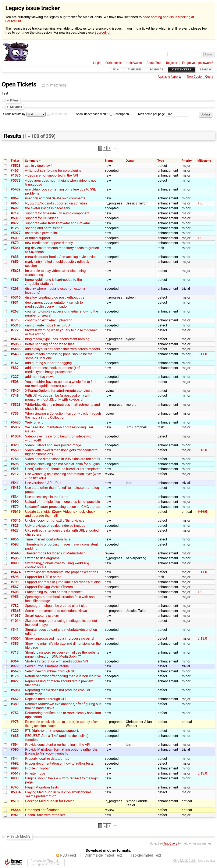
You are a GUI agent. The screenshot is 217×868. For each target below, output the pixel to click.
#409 (15, 238)
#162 (15, 363)
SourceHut (102, 32)
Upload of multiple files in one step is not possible (63, 502)
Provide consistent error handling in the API (58, 745)
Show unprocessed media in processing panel (60, 638)
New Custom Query (200, 77)
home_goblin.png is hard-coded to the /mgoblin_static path (54, 282)
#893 (15, 563)
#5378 (16, 180)
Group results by (14, 114)
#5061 (16, 690)
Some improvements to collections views (56, 611)
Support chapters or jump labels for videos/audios (63, 582)
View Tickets (182, 70)
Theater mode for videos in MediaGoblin (55, 553)
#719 (15, 213)
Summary (32, 161)
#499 (15, 208)
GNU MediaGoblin (185, 861)
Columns (16, 107)
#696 (15, 464)
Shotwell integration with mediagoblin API (57, 661)
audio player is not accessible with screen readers (63, 349)
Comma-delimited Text (103, 855)
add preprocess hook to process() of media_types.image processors (53, 370)
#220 (15, 731)
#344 (15, 759)
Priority (187, 161)
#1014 (16, 621)
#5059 (16, 558)
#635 (15, 736)
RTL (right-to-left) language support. (52, 731)
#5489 (16, 189)
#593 (15, 544)
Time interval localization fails (48, 539)
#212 (15, 474)
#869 (15, 198)
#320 (15, 445)
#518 (15, 801)
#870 (15, 243)
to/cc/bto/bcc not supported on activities (56, 203)
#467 (15, 171)
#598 (15, 577)
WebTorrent (34, 422)
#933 (15, 778)
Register (172, 63)
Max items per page (151, 114)
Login (97, 63)
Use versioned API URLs (43, 483)
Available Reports (170, 77)
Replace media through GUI (46, 699)
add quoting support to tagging (49, 363)
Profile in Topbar (38, 768)
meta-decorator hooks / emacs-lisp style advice (61, 257)
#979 (15, 666)
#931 (15, 302)
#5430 (16, 354)
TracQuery (170, 844)
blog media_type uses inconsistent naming (57, 339)
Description (119, 114)
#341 (15, 630)
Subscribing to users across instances (54, 592)
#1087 (16, 616)
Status (109, 161)
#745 (15, 787)
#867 (15, 280)
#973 (15, 722)
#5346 (16, 520)
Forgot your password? (198, 63)
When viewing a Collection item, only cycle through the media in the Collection (63, 415)
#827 (15, 681)
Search (205, 70)
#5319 (16, 218)
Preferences (113, 63)
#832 (15, 368)
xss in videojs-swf (39, 166)
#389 (15, 704)
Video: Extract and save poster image (53, 445)
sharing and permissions (44, 228)
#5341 (16, 248)
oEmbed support (38, 238)
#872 (15, 223)
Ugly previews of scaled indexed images (55, 526)
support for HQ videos (42, 218)
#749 (15, 396)
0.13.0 (202, 450)
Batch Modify (20, 836)
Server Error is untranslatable (47, 666)
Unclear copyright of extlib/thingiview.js (55, 520)
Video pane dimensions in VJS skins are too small (63, 459)
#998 (15, 768)
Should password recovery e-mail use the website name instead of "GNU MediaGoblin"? (62, 654)
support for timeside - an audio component (57, 213)
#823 (15, 526)
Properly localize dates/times (47, 759)
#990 (15, 502)
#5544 (16, 810)
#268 (15, 289)
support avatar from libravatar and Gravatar (58, 223)
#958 (15, 597)
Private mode (35, 773)
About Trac (154, 63)
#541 (15, 483)
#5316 (16, 297)
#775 (15, 320)
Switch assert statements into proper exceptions (62, 572)
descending (59, 114)
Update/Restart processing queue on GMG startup (63, 507)
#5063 (16, 344)
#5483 (16, 349)
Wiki (116, 70)
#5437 (16, 339)
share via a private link (42, 233)
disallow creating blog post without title (55, 297)
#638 (15, 257)
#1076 (16, 175)
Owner (130, 161)
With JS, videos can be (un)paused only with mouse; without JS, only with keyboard (58, 398)
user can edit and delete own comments (55, 198)
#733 (15, 413)
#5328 (16, 405)
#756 (15, 459)
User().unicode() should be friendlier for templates (63, 469)
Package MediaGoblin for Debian (50, 801)
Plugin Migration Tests (42, 787)
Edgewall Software (47, 864)
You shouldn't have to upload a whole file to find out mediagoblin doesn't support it (61, 384)
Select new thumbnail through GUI (51, 671)
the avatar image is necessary (48, 208)
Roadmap (156, 70)
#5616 (16, 512)
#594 (15, 745)
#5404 (16, 391)
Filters (14, 100)
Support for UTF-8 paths (43, 577)
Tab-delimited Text (146, 855)
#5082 (16, 427)
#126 (15, 228)
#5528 (16, 166)
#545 (15, 469)
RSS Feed (68, 855)
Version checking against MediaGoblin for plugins (63, 464)
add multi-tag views (40, 377)
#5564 (16, 638)
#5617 (16, 773)
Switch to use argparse (42, 558)
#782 (15, 606)
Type (161, 161)
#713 (15, 652)
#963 (15, 203)
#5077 (16, 233)
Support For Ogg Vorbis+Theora (49, 587)
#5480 (16, 422)
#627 (15, 530)
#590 (15, 749)
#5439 (16, 488)
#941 (15, 815)
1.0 (200, 203)
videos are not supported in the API (52, 175)
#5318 (16, 325)
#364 (15, 661)
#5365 (16, 611)
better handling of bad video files (50, 344)
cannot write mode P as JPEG (48, 325)
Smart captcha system (42, 616)
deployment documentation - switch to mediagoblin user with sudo (54, 304)
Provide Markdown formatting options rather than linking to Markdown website (62, 751)
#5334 (16, 792)
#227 (15, 377)
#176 (15, 676)
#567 (15, 587)
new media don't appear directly (49, 243)
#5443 (16, 553)
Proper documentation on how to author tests (59, 763)
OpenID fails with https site (45, 815)
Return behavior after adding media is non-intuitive (63, 676)
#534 (15, 497)
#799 (15, 582)
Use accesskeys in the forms (47, 497)
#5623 (16, 271)
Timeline (134, 70)
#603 (15, 592)
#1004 (16, 436)
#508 (15, 382)
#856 (15, 539)
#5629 (16, 699)
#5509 (16, 450)
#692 (15, 763)
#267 (15, 311)
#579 (15, 507)
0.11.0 (202, 354)
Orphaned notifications (42, 810)
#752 (15, 713)
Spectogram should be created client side (56, 606)
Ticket (15, 161)
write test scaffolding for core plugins (53, 171)
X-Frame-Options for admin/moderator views (59, 391)
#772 (15, 330)
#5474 (16, 572)
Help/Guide (134, 63)
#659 (15, 262)
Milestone (204, 161)
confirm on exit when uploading (49, 320)
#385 (15, 644)
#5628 (16, 671)
